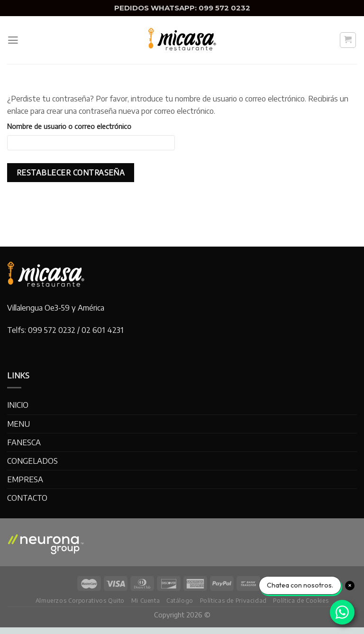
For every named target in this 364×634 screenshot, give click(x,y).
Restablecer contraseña (71, 172)
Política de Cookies (301, 600)
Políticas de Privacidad (233, 600)
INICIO (18, 405)
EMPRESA (25, 479)
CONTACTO (27, 498)
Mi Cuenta (146, 600)
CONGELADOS (32, 461)
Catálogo (180, 600)
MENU (18, 424)
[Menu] (13, 40)
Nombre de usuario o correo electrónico (69, 126)
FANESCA (24, 442)
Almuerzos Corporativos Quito (80, 600)
